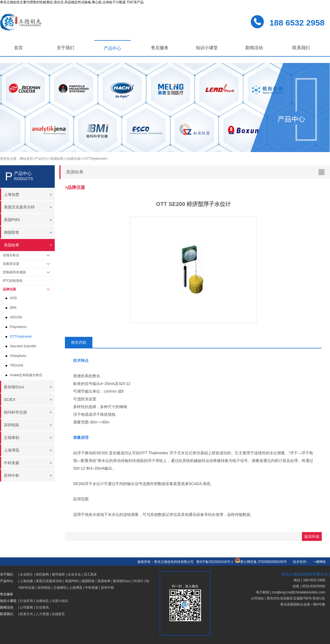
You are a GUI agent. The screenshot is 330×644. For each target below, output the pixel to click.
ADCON (16, 317)
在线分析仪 (11, 255)
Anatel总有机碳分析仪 (26, 375)
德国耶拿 (88, 581)
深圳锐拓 (44, 588)
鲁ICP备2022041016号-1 (215, 562)
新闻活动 (254, 48)
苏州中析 (108, 588)
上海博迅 (76, 588)
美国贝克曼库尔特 (49, 581)
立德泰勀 (60, 588)
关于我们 (65, 48)
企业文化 (74, 574)
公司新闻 (26, 607)
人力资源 (42, 614)
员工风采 (90, 574)
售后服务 (160, 48)
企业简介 (26, 574)
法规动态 (42, 601)
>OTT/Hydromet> (95, 159)
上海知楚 (26, 581)
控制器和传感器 (14, 272)
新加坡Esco (122, 581)
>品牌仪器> (74, 159)
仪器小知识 (60, 601)
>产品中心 (41, 159)
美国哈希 (104, 581)
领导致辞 (58, 574)
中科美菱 (92, 588)
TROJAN (16, 365)
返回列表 (312, 536)
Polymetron (18, 327)
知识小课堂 (207, 48)
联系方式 (26, 614)
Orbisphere (18, 356)
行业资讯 (42, 607)
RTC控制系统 (13, 281)
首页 (18, 48)
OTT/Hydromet (21, 337)
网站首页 (26, 159)
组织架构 (42, 574)
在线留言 (58, 614)
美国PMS (72, 581)
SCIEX (138, 581)
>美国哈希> (57, 159)
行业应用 (26, 601)
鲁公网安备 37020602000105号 (261, 562)
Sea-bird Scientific (23, 346)
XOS (13, 298)
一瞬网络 (318, 562)
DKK (13, 308)
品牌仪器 (9, 289)
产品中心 (112, 48)
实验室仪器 (11, 264)
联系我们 (301, 48)
